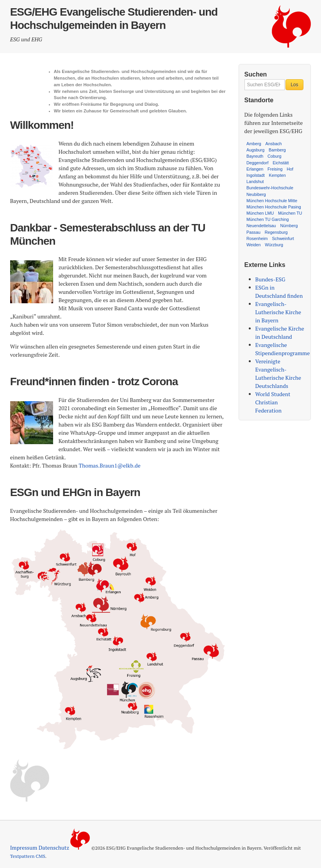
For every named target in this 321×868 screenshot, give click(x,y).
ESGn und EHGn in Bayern (75, 492)
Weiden (253, 245)
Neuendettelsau (261, 226)
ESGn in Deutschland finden (279, 292)
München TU (290, 213)
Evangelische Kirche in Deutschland (280, 333)
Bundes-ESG (270, 279)
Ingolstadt (256, 175)
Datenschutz (54, 848)
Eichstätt (281, 163)
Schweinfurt (283, 238)
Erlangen (255, 169)
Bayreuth (255, 156)
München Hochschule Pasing (274, 207)
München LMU (260, 213)
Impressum (24, 848)
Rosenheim (257, 238)
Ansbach (274, 144)
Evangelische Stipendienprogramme (283, 349)
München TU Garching (267, 219)
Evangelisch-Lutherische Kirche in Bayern (278, 312)
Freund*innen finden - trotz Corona (94, 382)
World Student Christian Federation (273, 402)
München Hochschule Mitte (272, 201)
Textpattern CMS (28, 856)
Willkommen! (42, 125)
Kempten (277, 175)
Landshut (255, 181)
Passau (253, 232)
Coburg (274, 156)
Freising (275, 169)
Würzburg (274, 245)
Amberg (254, 144)
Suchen (256, 74)
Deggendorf (257, 163)
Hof (290, 169)
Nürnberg (289, 226)
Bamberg (277, 150)
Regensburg (276, 232)
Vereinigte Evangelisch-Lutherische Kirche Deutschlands (278, 374)
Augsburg (255, 150)
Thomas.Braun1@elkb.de (110, 465)
